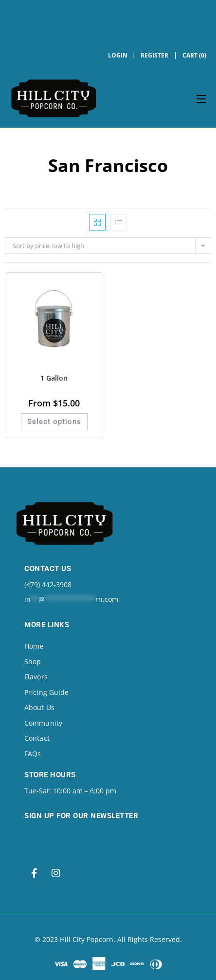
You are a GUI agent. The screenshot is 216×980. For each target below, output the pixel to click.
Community (43, 723)
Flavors (36, 677)
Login (118, 55)
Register (154, 55)
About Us (39, 707)
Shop (33, 662)
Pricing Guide (46, 692)
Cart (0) (194, 55)
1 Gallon (54, 378)
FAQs (33, 754)
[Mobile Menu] (201, 98)
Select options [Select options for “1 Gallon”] (54, 422)
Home (34, 646)
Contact (37, 738)
